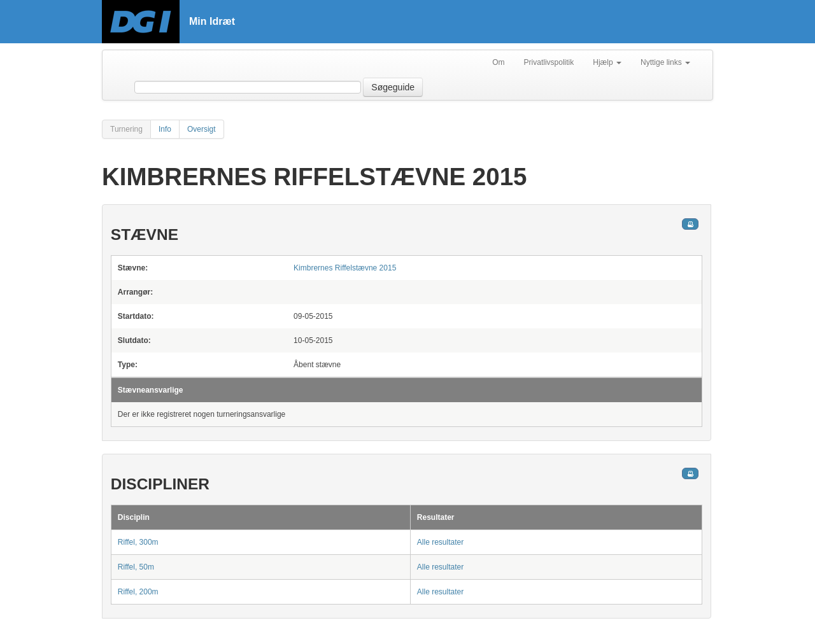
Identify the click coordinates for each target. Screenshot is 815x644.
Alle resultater (440, 542)
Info (165, 129)
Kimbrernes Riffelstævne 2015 (345, 268)
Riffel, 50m (136, 567)
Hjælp (607, 62)
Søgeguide (393, 87)
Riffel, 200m (138, 592)
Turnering (126, 129)
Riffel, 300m (138, 542)
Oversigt (202, 129)
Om (498, 62)
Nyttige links (665, 62)
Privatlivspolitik (549, 62)
